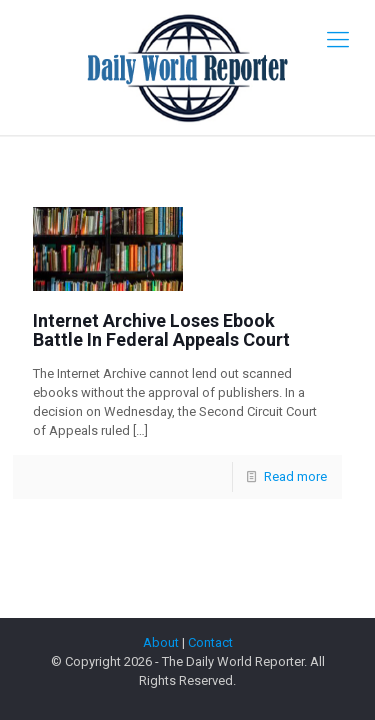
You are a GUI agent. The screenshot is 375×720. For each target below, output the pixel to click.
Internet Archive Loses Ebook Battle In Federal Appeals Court (161, 330)
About (161, 642)
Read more (295, 476)
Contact (210, 642)
